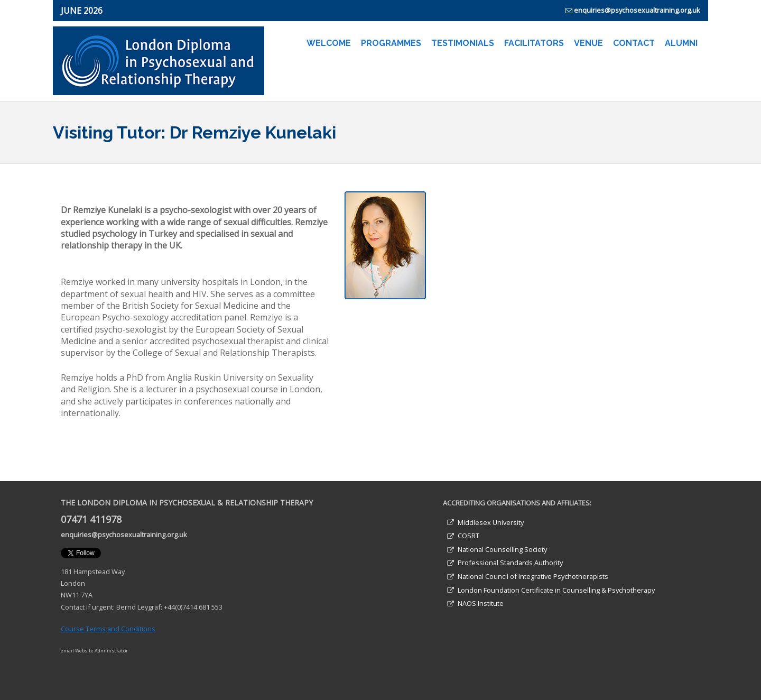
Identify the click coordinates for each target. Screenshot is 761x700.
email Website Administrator (94, 651)
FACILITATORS (534, 43)
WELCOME (329, 43)
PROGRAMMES (391, 43)
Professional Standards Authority (510, 563)
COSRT (468, 536)
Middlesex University (491, 522)
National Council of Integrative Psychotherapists (533, 576)
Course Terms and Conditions (108, 629)
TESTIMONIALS (463, 43)
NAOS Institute (481, 603)
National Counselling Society (502, 549)
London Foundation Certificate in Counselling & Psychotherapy (556, 590)
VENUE (588, 43)
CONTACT (634, 43)
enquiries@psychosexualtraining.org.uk (637, 10)
